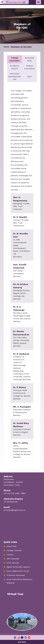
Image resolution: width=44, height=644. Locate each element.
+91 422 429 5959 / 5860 (15, 493)
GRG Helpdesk (13, 559)
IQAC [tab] (29, 76)
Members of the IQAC (21, 47)
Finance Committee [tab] (29, 67)
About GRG (11, 546)
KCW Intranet (13, 563)
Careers (10, 555)
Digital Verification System (18, 567)
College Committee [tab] (15, 59)
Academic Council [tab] (15, 67)
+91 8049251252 (11, 502)
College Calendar (14, 550)
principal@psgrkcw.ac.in (15, 510)
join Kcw (22, 642)
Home (6, 47)
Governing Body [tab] (29, 59)
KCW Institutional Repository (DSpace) (19, 581)
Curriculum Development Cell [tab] (15, 76)
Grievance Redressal (16, 575)
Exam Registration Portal (18, 571)
